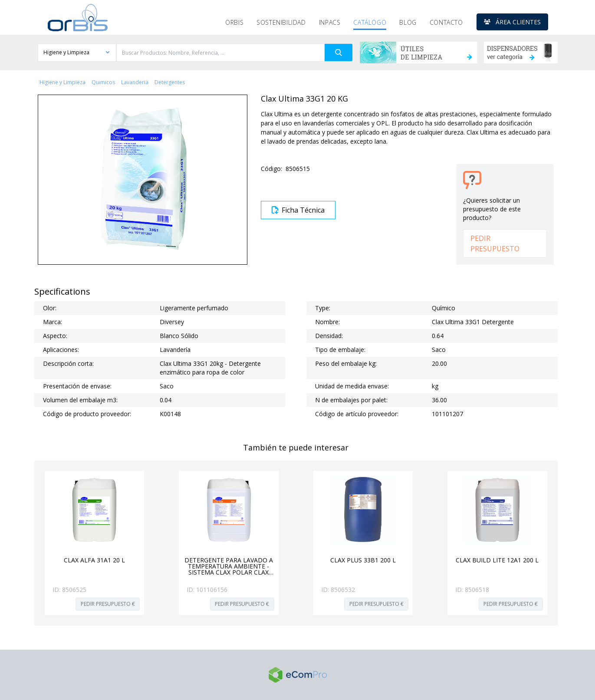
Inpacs (330, 22)
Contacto (446, 22)
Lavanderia (135, 82)
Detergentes (170, 82)
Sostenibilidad (281, 22)
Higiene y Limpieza (62, 82)
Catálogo (370, 22)
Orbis (234, 22)
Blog (408, 22)
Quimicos (103, 82)
